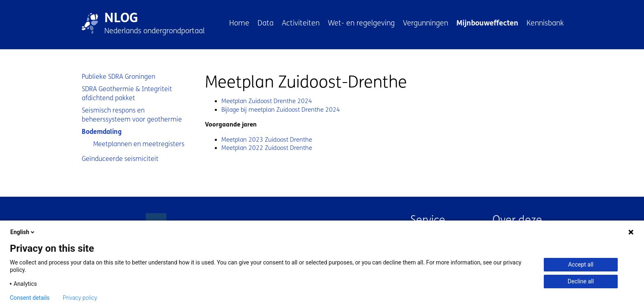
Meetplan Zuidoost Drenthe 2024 (267, 101)
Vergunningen (425, 23)
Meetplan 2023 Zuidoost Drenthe (267, 140)
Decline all (581, 281)
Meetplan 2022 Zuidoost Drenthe (267, 148)
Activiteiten (301, 23)
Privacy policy (80, 298)
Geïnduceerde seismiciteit (120, 159)
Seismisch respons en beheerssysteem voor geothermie (132, 115)
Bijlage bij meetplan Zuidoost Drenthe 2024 (281, 110)
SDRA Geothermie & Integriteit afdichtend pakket (127, 93)
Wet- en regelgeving (361, 23)
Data (266, 23)
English (23, 232)
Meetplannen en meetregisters (139, 144)
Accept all (581, 264)
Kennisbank (545, 23)
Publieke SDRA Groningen (118, 77)
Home (239, 23)
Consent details (30, 298)
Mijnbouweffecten (487, 23)
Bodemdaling (102, 132)
